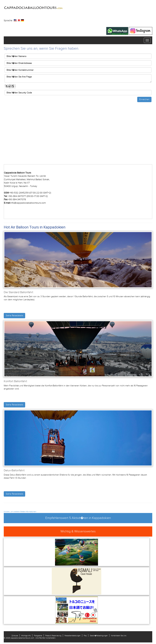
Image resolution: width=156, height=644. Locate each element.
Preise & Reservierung (53, 636)
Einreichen (144, 99)
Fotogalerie (38, 636)
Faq (85, 636)
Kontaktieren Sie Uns (119, 636)
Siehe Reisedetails (14, 316)
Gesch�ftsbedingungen (99, 636)
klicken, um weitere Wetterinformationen (20, 512)
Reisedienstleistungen (73, 636)
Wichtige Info (26, 636)
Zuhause (15, 636)
